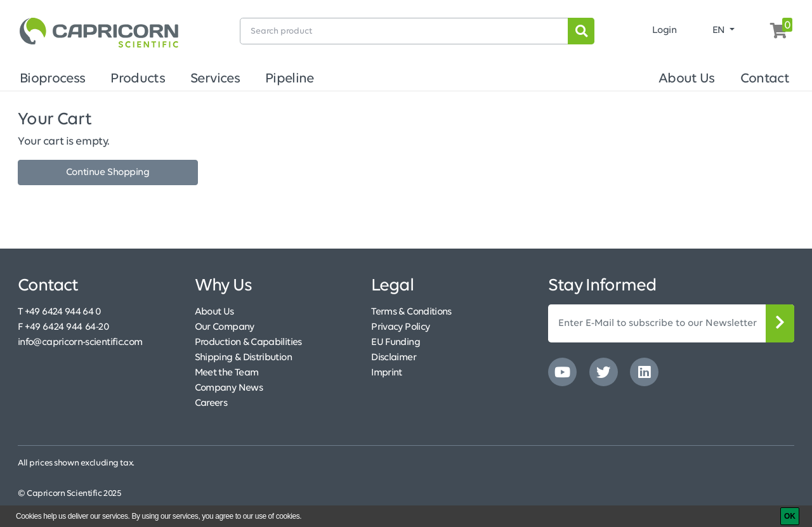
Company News (229, 388)
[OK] (790, 516)
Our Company (225, 327)
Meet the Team (227, 373)
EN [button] (720, 30)
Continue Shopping (108, 172)
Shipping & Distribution (243, 358)
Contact (765, 79)
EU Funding (396, 342)
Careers (211, 403)
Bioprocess (52, 79)
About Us (687, 79)
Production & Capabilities (248, 342)
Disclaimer (394, 358)
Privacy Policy (400, 327)
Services (215, 79)
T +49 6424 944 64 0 (60, 312)
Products (138, 79)
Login (665, 30)
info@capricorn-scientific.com (80, 342)
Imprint (387, 373)
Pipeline (290, 79)
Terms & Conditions (411, 312)
